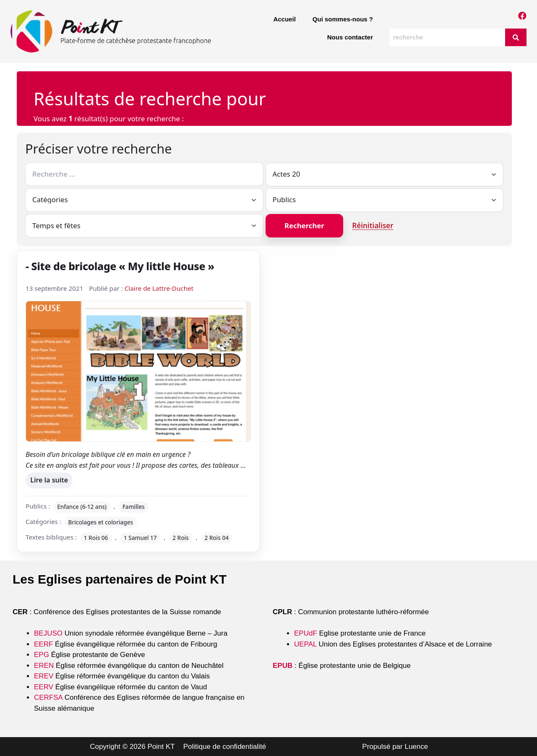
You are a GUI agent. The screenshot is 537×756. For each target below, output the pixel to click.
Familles (134, 507)
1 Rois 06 (96, 538)
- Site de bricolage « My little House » (120, 266)
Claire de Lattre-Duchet (159, 288)
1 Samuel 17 (140, 538)
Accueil (284, 19)
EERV (44, 687)
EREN (44, 666)
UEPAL (305, 644)
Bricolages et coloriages (101, 522)
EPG (42, 655)
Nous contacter (350, 37)
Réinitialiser (373, 225)
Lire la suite (49, 478)
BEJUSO (49, 633)
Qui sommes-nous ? (343, 19)
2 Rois (180, 538)
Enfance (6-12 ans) (82, 507)
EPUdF (306, 633)
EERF (43, 644)
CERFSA (48, 697)
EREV (44, 676)
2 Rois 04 (216, 538)
